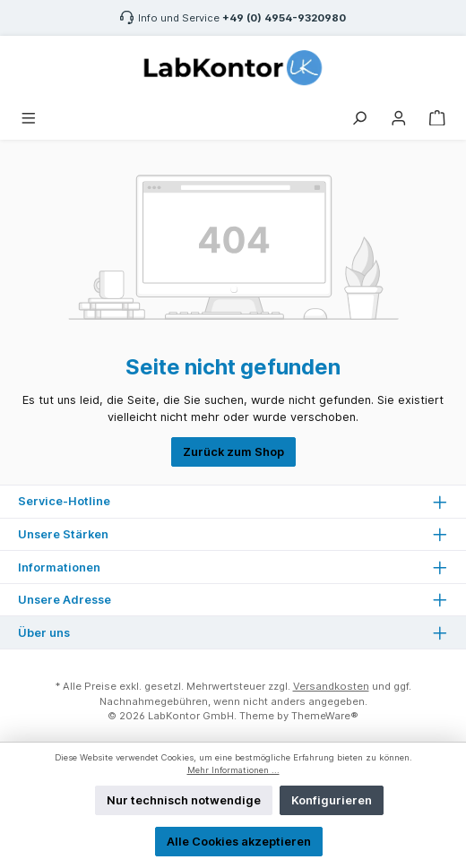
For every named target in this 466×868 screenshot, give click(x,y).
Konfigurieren (332, 800)
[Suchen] (359, 116)
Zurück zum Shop (233, 452)
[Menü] (29, 116)
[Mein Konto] (399, 116)
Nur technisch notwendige (184, 800)
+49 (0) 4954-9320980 (284, 18)
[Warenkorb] (437, 116)
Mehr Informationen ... (233, 770)
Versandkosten (331, 686)
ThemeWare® (325, 716)
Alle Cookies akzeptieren (239, 842)
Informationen (59, 567)
